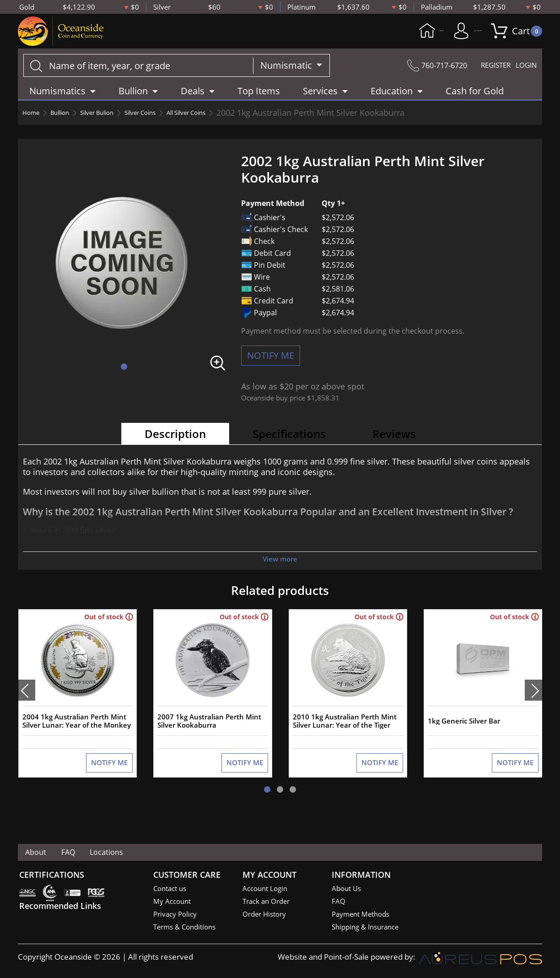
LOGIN (523, 77)
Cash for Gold (475, 103)
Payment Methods (364, 916)
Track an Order (269, 903)
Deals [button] (193, 103)
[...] (138, 77)
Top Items (259, 103)
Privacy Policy (177, 916)
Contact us (172, 889)
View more (280, 571)
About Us (348, 889)
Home (375, 37)
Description (175, 446)
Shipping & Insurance (369, 929)
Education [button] (392, 103)
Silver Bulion (119, 124)
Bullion (70, 124)
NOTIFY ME (271, 367)
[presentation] (27, 712)
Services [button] (320, 103)
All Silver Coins (239, 124)
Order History (267, 916)
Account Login (267, 889)
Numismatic (287, 77)
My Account (444, 37)
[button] (124, 378)
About (42, 853)
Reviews (394, 446)
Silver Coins (177, 124)
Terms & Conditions (188, 929)
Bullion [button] (133, 103)
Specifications (289, 446)
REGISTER (484, 77)
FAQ (87, 853)
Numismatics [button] (57, 103)
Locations (139, 853)
